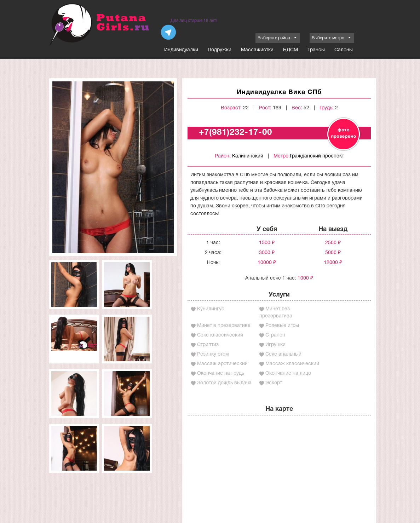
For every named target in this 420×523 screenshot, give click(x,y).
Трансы (316, 50)
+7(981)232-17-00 (235, 133)
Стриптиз (208, 345)
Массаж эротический (222, 364)
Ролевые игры (282, 326)
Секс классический (220, 335)
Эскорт (274, 383)
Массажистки (257, 50)
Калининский (248, 156)
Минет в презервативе (224, 326)
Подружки (220, 50)
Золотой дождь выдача (224, 383)
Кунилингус (211, 309)
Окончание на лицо (288, 373)
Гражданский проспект (317, 156)
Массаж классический (292, 364)
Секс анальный (283, 354)
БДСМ (290, 50)
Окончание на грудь (221, 373)
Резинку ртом (213, 354)
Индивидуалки (181, 50)
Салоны (344, 50)
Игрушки (275, 345)
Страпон (275, 335)
